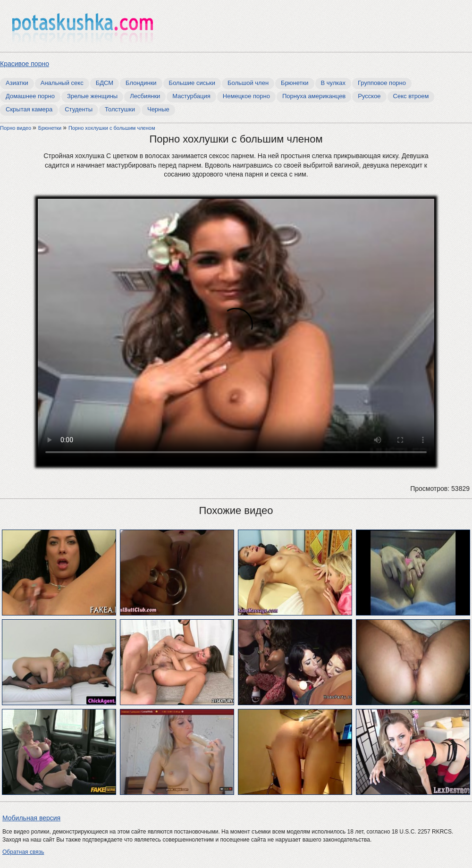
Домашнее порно (30, 96)
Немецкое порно (246, 96)
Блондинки (141, 83)
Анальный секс (62, 83)
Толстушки (120, 109)
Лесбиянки (145, 96)
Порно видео (16, 128)
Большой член (248, 83)
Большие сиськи (192, 83)
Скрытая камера (29, 109)
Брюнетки (295, 83)
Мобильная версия (31, 818)
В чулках (333, 83)
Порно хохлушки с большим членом (112, 128)
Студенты (79, 109)
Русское (369, 96)
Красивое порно (25, 64)
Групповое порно (382, 83)
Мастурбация (191, 96)
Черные (158, 109)
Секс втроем (411, 96)
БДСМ (105, 83)
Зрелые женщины (92, 96)
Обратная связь (23, 852)
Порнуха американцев (314, 96)
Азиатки (17, 83)
